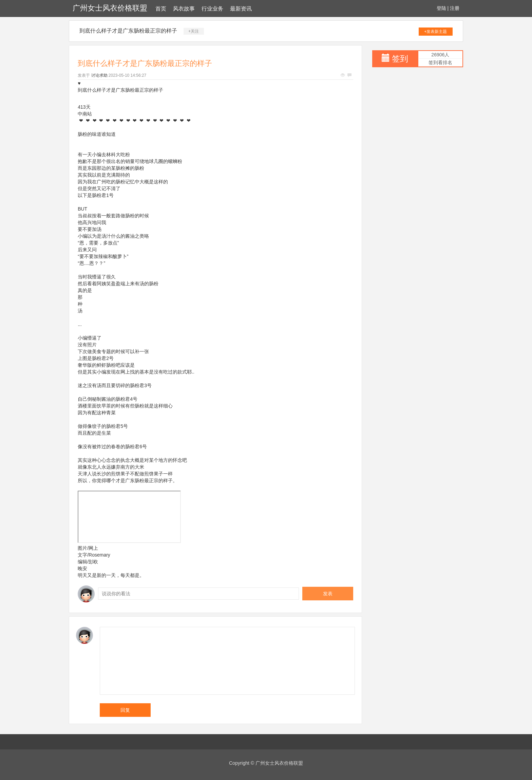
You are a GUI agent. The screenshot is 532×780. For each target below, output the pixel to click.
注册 (455, 8)
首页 (161, 9)
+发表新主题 (435, 32)
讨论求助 (99, 75)
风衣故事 (184, 9)
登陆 (441, 8)
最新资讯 (241, 9)
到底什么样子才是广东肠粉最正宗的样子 (128, 31)
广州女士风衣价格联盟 (110, 8)
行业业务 (212, 9)
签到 (400, 59)
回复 (125, 710)
